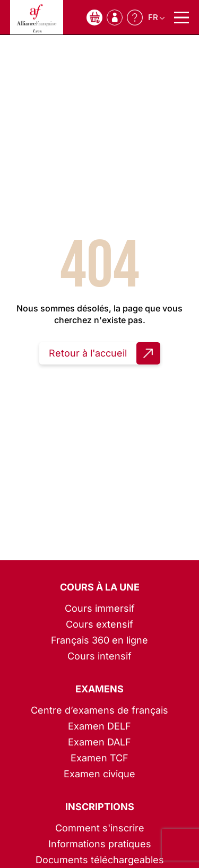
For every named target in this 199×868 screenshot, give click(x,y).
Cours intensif (99, 656)
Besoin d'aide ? (135, 18)
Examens (99, 689)
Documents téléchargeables (100, 860)
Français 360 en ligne (99, 640)
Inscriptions (100, 807)
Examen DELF (99, 726)
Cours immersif (100, 608)
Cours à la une (100, 587)
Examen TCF (99, 758)
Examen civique (99, 774)
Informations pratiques (100, 844)
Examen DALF (99, 742)
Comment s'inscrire (100, 828)
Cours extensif (99, 624)
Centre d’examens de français (99, 710)
